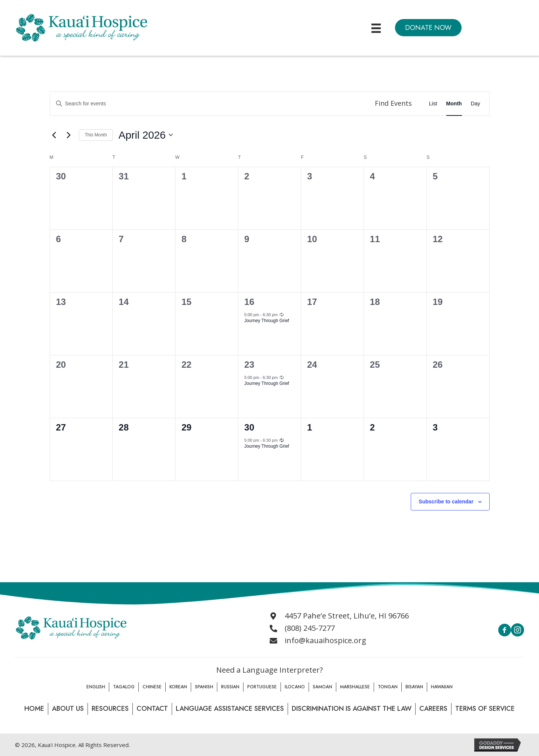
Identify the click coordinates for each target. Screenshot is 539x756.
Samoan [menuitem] (322, 687)
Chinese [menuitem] (152, 687)
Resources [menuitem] (110, 709)
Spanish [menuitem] (204, 687)
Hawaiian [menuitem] (442, 687)
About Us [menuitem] (68, 709)
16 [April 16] (249, 302)
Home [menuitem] (34, 709)
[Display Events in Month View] (454, 104)
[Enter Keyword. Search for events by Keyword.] (208, 104)
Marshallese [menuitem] (355, 687)
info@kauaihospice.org (325, 640)
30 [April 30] (249, 427)
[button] (428, 28)
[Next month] (69, 135)
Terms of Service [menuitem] (485, 709)
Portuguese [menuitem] (262, 687)
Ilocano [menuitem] (295, 687)
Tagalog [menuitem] (124, 687)
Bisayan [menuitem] (414, 687)
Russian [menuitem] (230, 687)
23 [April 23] (249, 365)
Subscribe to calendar (446, 502)
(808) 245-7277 (310, 628)
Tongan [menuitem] (388, 687)
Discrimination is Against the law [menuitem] (352, 709)
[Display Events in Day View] (476, 104)
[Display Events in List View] (433, 104)
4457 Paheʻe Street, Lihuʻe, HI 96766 (347, 616)
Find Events (393, 103)
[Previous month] (54, 135)
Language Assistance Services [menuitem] (230, 709)
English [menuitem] (96, 687)
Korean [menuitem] (178, 687)
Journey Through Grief (267, 321)
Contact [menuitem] (152, 709)
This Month (96, 135)
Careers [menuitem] (433, 709)
